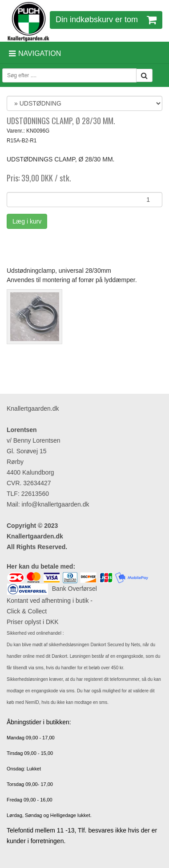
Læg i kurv (27, 221)
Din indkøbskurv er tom (106, 20)
